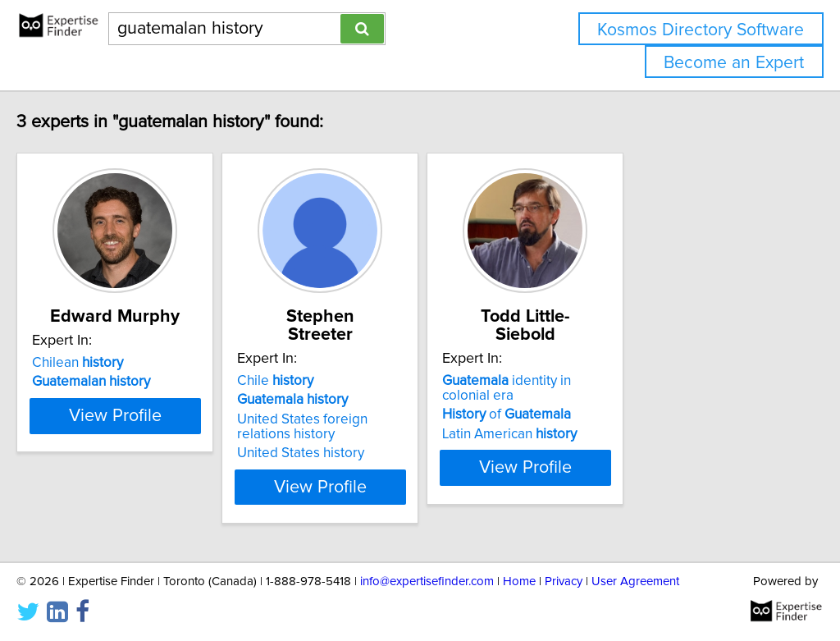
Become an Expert (734, 63)
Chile (351, 363)
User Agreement (635, 581)
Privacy (564, 581)
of (623, 382)
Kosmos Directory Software (701, 30)
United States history (376, 435)
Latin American (626, 401)
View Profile (170, 469)
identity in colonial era (660, 363)
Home (519, 581)
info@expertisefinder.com (427, 581)
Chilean (112, 363)
